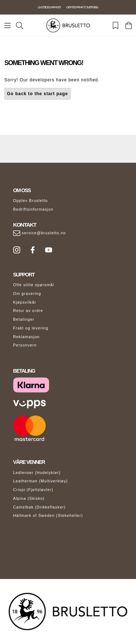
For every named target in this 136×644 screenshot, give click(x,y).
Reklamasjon (26, 337)
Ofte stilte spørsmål (34, 285)
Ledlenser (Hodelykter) (37, 473)
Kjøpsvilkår (25, 302)
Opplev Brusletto (30, 201)
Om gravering (27, 293)
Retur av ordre (28, 311)
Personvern (25, 345)
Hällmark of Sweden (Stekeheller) (48, 515)
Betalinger (24, 319)
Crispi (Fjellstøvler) (33, 490)
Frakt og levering (31, 328)
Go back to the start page (38, 94)
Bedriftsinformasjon (33, 209)
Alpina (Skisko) (29, 498)
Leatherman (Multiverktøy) (40, 481)
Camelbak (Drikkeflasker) (39, 507)
